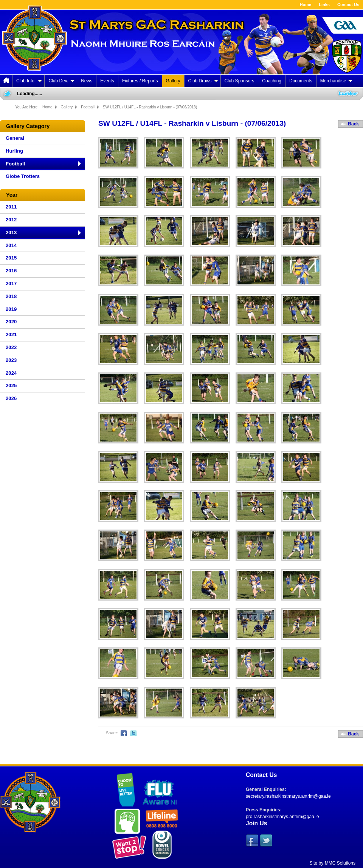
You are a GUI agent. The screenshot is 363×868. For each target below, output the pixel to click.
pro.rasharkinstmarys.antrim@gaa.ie (282, 817)
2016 (11, 271)
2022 (11, 347)
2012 (11, 220)
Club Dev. (61, 81)
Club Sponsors (240, 81)
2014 (11, 245)
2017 (11, 283)
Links (324, 5)
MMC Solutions (340, 863)
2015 (11, 258)
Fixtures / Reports (140, 81)
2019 (11, 309)
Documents (301, 81)
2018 (11, 296)
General (15, 138)
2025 (11, 385)
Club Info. (29, 81)
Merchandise (337, 81)
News (87, 81)
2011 (11, 207)
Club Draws (203, 81)
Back (353, 124)
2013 (11, 232)
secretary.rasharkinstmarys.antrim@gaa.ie (288, 796)
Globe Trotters (23, 176)
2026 (11, 398)
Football (88, 107)
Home (306, 5)
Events (107, 81)
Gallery (173, 81)
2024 (11, 373)
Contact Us (348, 5)
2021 (11, 334)
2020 (11, 322)
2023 (11, 360)
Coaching (272, 81)
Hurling (14, 151)
